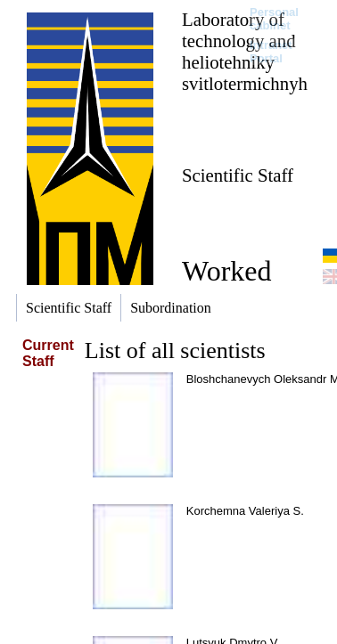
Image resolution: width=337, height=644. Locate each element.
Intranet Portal (271, 52)
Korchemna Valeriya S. (245, 511)
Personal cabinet (274, 19)
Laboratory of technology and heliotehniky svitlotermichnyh (245, 51)
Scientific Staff (238, 175)
